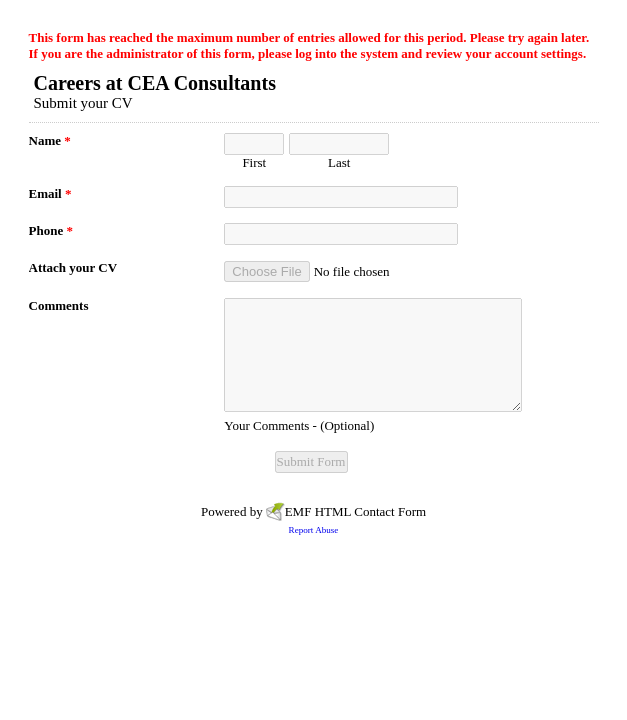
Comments (59, 305)
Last (339, 162)
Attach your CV (73, 267)
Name (50, 140)
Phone (51, 230)
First (254, 162)
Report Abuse (314, 530)
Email (50, 193)
